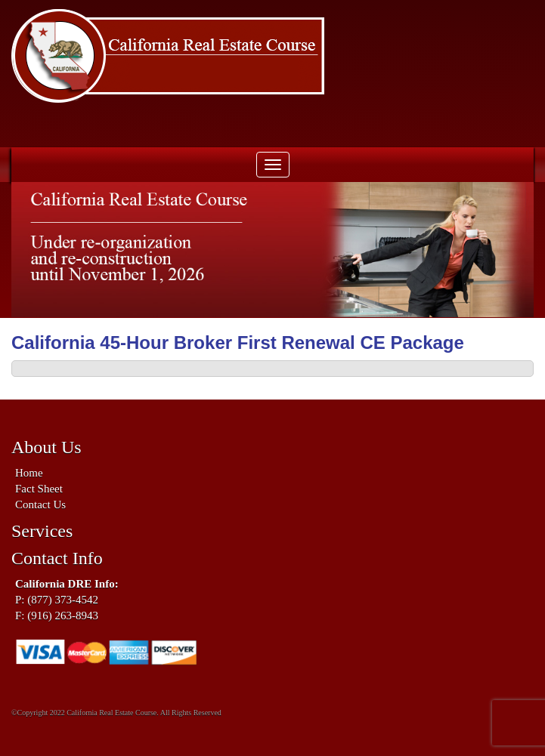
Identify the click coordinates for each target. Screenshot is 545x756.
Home (29, 473)
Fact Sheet (39, 489)
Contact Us (40, 505)
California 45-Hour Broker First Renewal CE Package (238, 343)
